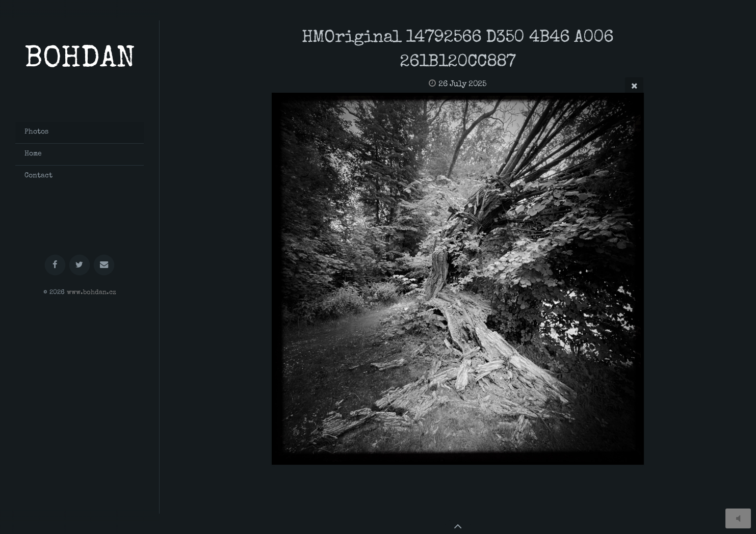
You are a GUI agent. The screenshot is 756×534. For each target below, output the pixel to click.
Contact (38, 176)
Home (33, 154)
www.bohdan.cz (92, 293)
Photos (36, 132)
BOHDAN (80, 60)
